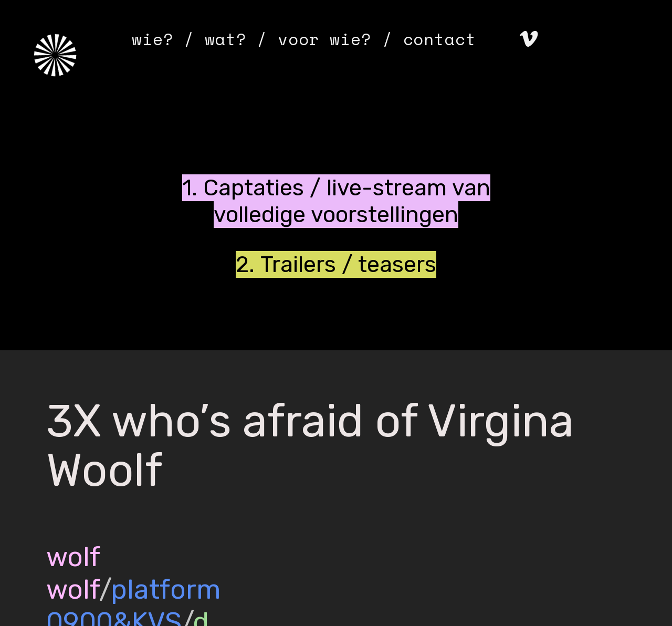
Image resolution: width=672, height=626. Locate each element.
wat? (225, 39)
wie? (153, 39)
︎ (529, 39)
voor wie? (325, 39)
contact (440, 39)
